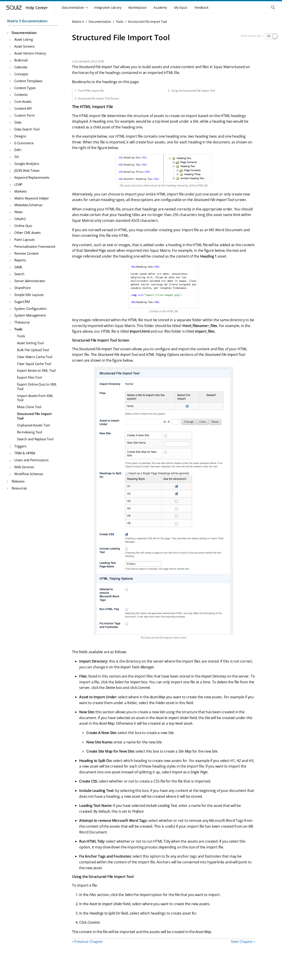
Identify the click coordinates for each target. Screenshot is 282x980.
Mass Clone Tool (29, 407)
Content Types (25, 88)
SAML (18, 267)
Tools (18, 329)
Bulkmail (21, 60)
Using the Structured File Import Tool (193, 91)
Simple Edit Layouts (29, 295)
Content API (23, 108)
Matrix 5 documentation (27, 21)
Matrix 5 (78, 22)
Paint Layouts (24, 239)
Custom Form (25, 115)
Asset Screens (24, 46)
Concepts (21, 74)
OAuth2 (20, 219)
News (18, 212)
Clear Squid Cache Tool (34, 364)
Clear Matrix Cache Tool (35, 357)
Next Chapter (243, 942)
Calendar (21, 67)
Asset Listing (23, 39)
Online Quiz (23, 226)
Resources (19, 488)
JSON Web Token (27, 170)
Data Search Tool (27, 129)
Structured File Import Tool (34, 416)
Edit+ (18, 150)
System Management (30, 315)
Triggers (20, 446)
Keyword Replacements (32, 177)
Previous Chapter (87, 942)
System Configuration (30, 308)
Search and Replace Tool (35, 439)
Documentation (24, 33)
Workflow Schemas (29, 474)
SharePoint (22, 288)
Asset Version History (30, 53)
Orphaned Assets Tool (33, 425)
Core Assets (23, 101)
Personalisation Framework (35, 246)
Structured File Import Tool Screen (99, 98)
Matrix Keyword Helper (32, 198)
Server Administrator (30, 281)
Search (19, 274)
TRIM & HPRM (25, 453)
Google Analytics (27, 164)
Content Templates (28, 81)
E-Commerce (24, 143)
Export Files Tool (29, 377)
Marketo (21, 191)
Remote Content (26, 253)
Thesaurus (22, 322)
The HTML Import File (91, 91)
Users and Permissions (31, 460)
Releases (18, 481)
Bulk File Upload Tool (33, 350)
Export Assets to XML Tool (36, 370)
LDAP (18, 184)
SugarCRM (22, 302)
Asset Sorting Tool (30, 343)
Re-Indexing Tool (30, 432)
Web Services (24, 467)
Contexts (21, 94)
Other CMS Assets (28, 233)
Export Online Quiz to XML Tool (37, 386)
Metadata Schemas (28, 205)
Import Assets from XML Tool (35, 398)
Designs (20, 136)
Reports (20, 260)
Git (16, 157)
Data (18, 122)
